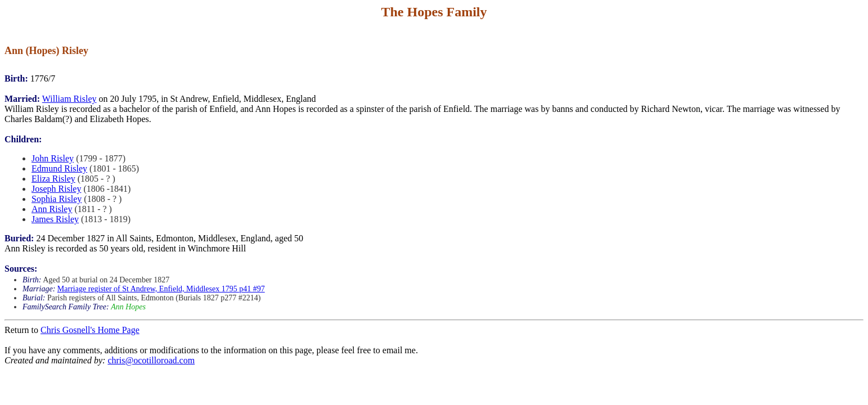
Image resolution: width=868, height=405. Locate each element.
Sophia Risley (57, 199)
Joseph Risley (56, 189)
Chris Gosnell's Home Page (90, 330)
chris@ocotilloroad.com (151, 360)
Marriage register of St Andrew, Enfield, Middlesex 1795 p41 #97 (161, 289)
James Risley (55, 219)
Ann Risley (52, 209)
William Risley (69, 99)
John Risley (53, 158)
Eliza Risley (53, 179)
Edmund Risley (59, 168)
